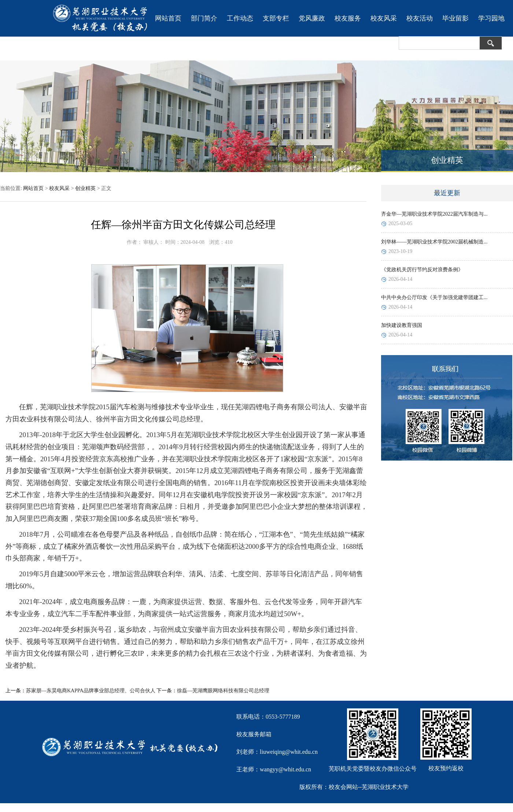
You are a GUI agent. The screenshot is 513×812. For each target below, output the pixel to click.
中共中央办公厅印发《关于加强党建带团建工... (434, 297)
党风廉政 (312, 18)
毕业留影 (455, 18)
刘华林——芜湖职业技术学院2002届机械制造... (434, 242)
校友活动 (420, 18)
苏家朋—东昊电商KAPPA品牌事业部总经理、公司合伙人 (91, 691)
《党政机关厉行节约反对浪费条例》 (422, 270)
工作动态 (240, 18)
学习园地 (491, 18)
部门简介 (204, 18)
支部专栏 (276, 18)
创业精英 (85, 188)
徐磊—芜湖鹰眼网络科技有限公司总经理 (223, 691)
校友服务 (348, 18)
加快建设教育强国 (402, 325)
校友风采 (384, 18)
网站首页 (168, 18)
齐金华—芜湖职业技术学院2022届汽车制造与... (434, 214)
